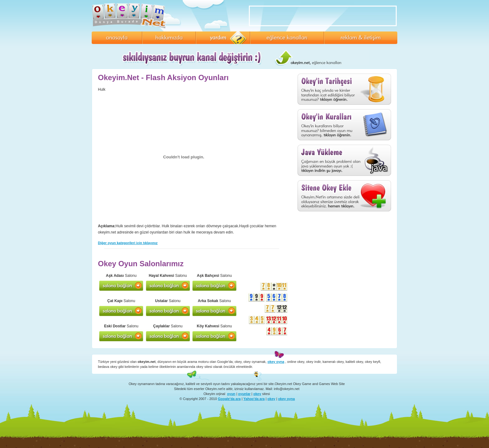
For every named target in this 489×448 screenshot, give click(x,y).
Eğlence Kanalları (287, 38)
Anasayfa (117, 38)
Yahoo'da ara (254, 399)
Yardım (223, 38)
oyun (231, 394)
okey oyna (287, 399)
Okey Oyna (131, 16)
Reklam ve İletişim (361, 38)
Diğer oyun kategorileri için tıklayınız (128, 243)
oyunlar (244, 394)
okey (257, 394)
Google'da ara (229, 399)
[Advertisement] (344, 255)
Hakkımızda (169, 38)
